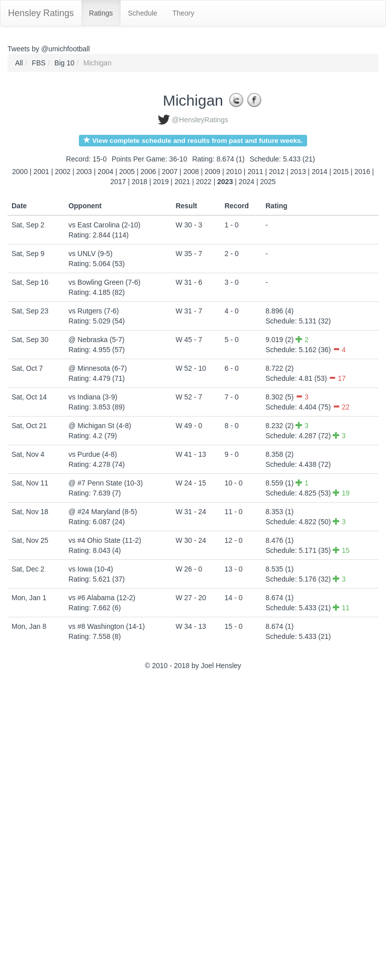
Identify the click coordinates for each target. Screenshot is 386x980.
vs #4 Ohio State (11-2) (105, 540)
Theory (183, 13)
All (19, 63)
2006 (149, 172)
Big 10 (64, 63)
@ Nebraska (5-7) (96, 340)
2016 (362, 172)
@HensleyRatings (200, 120)
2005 (127, 172)
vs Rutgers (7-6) (93, 311)
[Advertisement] (53, 827)
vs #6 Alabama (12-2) (102, 598)
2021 (182, 182)
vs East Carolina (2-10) (104, 225)
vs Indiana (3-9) (93, 397)
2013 (298, 172)
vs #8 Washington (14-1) (107, 626)
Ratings (101, 13)
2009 (212, 172)
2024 (247, 182)
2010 (234, 172)
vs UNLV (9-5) (90, 254)
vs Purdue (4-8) (92, 454)
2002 (63, 172)
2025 (268, 182)
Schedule (143, 13)
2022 (204, 182)
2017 (118, 182)
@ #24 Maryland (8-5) (103, 512)
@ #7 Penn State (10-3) (106, 483)
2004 (105, 172)
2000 (20, 172)
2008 (191, 172)
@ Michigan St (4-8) (100, 426)
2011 (255, 172)
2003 (84, 172)
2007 (170, 172)
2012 (277, 172)
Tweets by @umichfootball (49, 49)
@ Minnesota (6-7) (98, 368)
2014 (319, 172)
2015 (341, 172)
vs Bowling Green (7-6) (104, 282)
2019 (161, 182)
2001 (41, 172)
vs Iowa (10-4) (91, 569)
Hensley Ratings (41, 13)
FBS (38, 63)
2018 (139, 182)
